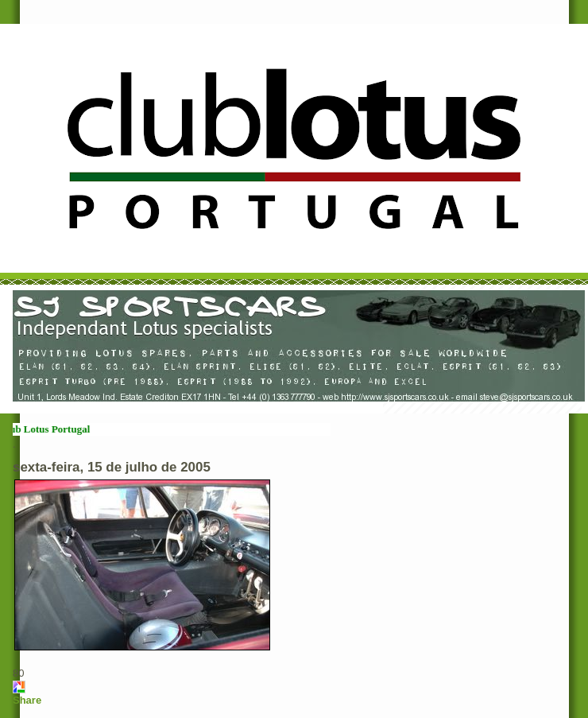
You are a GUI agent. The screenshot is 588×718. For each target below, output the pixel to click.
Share (27, 700)
